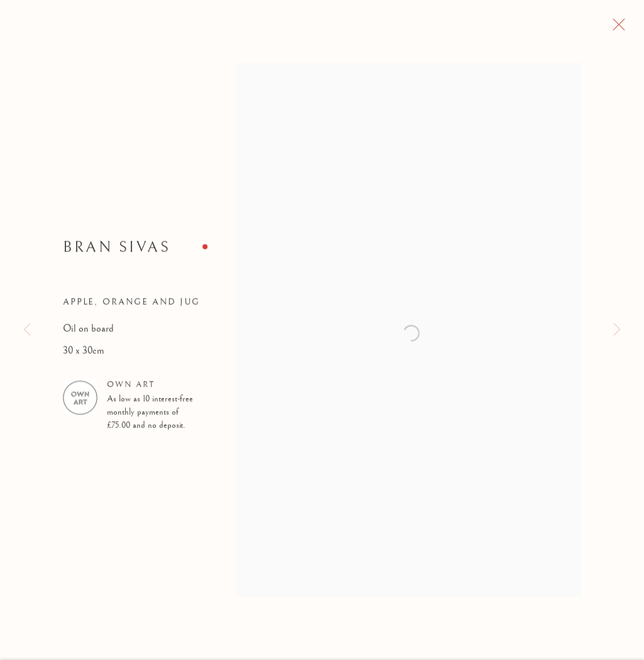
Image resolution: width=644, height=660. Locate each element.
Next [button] (617, 330)
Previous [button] (27, 330)
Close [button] (634, 28)
